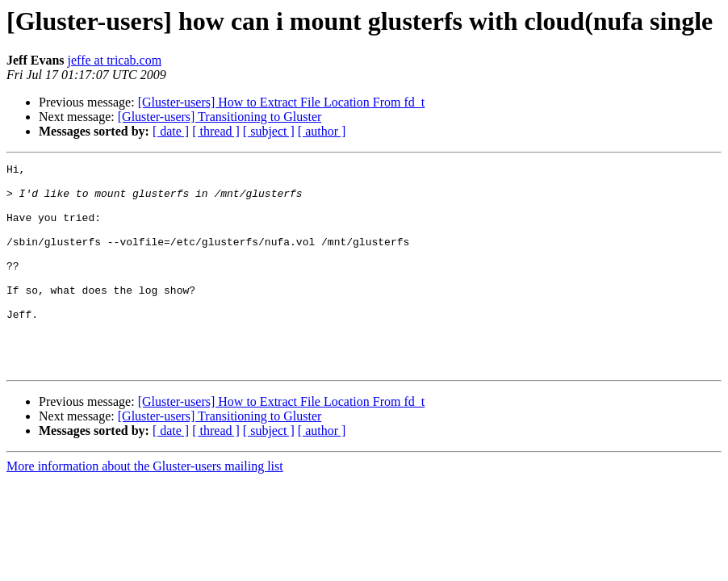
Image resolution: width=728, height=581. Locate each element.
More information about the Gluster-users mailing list (145, 507)
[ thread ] (216, 131)
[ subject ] (269, 131)
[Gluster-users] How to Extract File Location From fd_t (282, 102)
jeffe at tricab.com (115, 60)
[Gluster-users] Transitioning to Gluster (220, 117)
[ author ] (322, 131)
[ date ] (171, 131)
